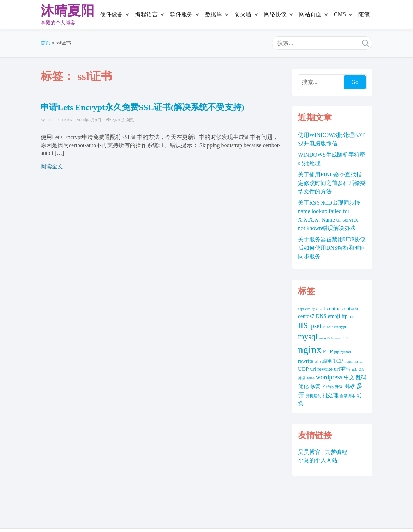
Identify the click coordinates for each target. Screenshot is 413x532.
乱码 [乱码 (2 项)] (361, 377)
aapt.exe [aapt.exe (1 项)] (304, 309)
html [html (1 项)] (352, 317)
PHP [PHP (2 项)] (328, 351)
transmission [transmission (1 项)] (354, 361)
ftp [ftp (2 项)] (344, 316)
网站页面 (310, 14)
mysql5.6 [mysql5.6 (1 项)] (326, 338)
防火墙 (243, 14)
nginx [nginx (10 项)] (310, 350)
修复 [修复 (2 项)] (315, 386)
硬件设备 (112, 14)
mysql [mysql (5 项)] (308, 337)
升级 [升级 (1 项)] (339, 387)
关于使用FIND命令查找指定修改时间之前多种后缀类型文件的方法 (332, 183)
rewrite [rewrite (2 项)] (306, 361)
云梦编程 (336, 452)
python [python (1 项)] (346, 352)
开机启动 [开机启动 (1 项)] (313, 396)
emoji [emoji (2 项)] (334, 316)
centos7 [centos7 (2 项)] (306, 316)
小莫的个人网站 (318, 460)
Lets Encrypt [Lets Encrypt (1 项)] (336, 327)
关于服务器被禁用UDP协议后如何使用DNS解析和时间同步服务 (332, 248)
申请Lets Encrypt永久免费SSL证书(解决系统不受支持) (142, 107)
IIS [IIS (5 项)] (303, 325)
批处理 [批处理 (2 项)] (331, 395)
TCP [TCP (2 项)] (338, 361)
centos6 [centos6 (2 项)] (350, 308)
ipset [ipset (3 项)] (315, 326)
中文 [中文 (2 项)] (349, 377)
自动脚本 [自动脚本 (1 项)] (348, 396)
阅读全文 (52, 166)
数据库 (214, 14)
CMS (340, 14)
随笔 (364, 14)
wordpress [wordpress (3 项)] (329, 377)
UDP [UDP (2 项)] (303, 369)
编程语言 (146, 14)
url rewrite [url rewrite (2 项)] (321, 369)
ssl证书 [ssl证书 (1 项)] (326, 361)
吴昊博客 (309, 452)
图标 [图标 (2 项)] (349, 386)
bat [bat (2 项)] (322, 308)
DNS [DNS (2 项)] (321, 316)
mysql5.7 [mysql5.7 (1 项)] (341, 338)
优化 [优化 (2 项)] (303, 386)
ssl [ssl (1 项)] (316, 361)
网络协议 (275, 14)
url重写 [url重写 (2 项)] (342, 369)
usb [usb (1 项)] (355, 370)
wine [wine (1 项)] (311, 378)
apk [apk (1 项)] (314, 309)
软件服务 (181, 14)
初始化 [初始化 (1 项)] (328, 387)
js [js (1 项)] (324, 327)
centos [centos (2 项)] (333, 308)
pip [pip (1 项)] (337, 352)
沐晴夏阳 (67, 11)
